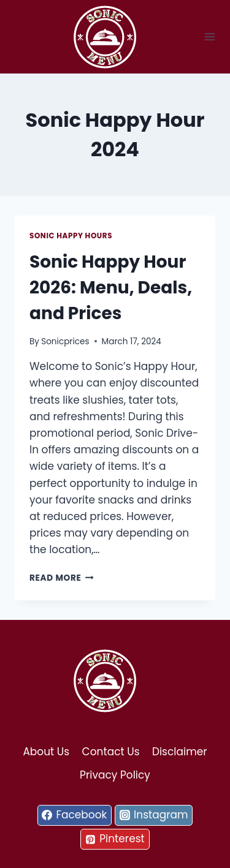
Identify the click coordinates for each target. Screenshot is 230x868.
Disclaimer (180, 752)
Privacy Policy (115, 775)
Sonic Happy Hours (71, 236)
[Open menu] (210, 36)
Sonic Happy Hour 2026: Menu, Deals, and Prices (111, 288)
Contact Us (111, 752)
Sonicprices (65, 342)
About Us (46, 752)
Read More (62, 578)
